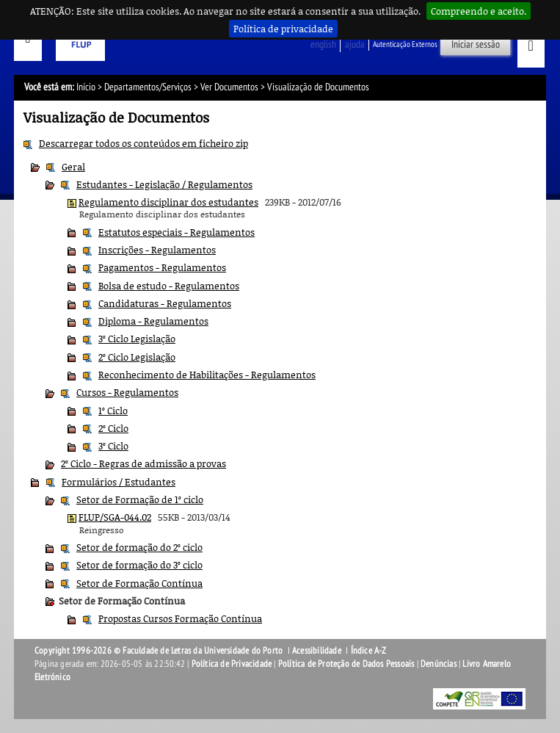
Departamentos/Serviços (148, 87)
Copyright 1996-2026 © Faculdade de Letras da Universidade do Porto (160, 651)
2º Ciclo (113, 428)
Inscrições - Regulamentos (157, 250)
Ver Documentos (229, 87)
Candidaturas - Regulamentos (165, 303)
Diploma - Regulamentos (153, 321)
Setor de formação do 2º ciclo (139, 547)
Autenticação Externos (405, 44)
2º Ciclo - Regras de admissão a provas (143, 463)
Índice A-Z (369, 651)
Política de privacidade (283, 29)
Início (86, 87)
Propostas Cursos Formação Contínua (180, 618)
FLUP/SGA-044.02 (115, 517)
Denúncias (439, 664)
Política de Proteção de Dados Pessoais (346, 664)
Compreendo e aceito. (479, 11)
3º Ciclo (113, 446)
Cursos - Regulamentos (127, 392)
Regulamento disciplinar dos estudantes (168, 202)
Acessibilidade (317, 651)
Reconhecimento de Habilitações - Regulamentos (207, 375)
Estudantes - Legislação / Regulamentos (164, 184)
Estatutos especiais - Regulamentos (177, 232)
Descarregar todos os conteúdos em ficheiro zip (143, 143)
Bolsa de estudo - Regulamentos (169, 286)
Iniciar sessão (476, 44)
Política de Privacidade (232, 664)
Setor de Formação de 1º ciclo (140, 499)
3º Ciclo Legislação (137, 339)
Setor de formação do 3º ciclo (139, 565)
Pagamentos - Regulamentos (162, 267)
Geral (73, 167)
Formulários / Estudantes (119, 482)
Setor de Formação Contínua (139, 583)
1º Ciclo (113, 411)
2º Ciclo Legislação (137, 357)
